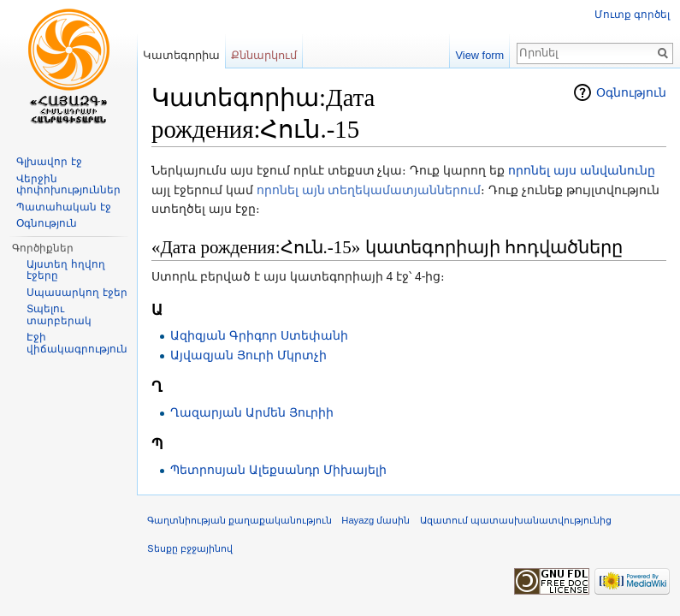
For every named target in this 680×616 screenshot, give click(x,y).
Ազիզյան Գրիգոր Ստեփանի (259, 335)
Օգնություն (631, 92)
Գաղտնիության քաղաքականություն (239, 520)
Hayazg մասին (375, 520)
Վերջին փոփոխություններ (68, 185)
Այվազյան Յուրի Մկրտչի (248, 355)
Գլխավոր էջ (49, 162)
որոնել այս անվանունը (582, 170)
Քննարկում (264, 55)
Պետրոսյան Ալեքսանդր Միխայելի (278, 470)
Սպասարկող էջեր (77, 293)
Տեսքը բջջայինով (190, 548)
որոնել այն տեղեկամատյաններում (369, 190)
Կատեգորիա (181, 55)
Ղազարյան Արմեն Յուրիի (252, 412)
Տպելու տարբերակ (59, 315)
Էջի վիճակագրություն (77, 343)
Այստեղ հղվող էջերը (65, 270)
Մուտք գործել (632, 15)
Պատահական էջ (63, 207)
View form (480, 55)
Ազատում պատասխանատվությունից (516, 520)
